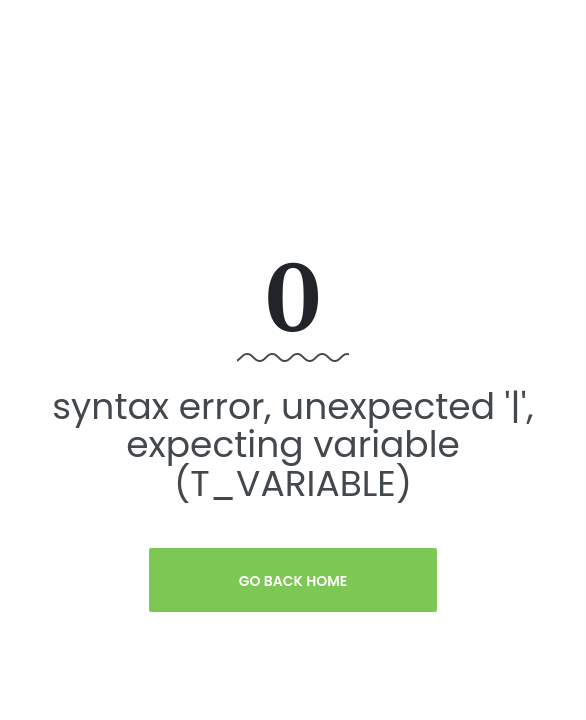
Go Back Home (293, 581)
